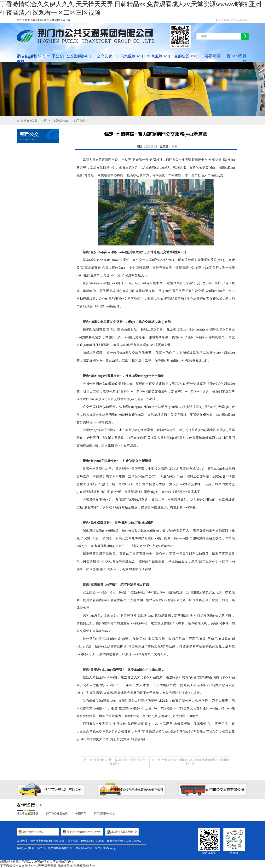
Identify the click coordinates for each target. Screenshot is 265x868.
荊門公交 (79, 121)
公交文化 (105, 56)
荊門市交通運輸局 (57, 814)
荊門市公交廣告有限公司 (225, 790)
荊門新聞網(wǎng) (105, 814)
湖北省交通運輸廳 (27, 814)
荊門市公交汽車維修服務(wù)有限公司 (139, 790)
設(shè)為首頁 (239, 20)
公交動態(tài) (77, 56)
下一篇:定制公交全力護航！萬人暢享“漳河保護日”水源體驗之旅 (190, 762)
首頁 (44, 121)
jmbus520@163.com (92, 841)
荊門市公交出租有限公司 (63, 790)
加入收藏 (224, 20)
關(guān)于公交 (50, 56)
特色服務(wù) (159, 56)
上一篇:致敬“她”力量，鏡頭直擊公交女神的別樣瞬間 (114, 762)
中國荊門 (81, 814)
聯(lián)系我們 (236, 59)
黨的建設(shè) (186, 56)
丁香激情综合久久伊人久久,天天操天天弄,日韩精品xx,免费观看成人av (47, 866)
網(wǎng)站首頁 (26, 59)
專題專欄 (213, 56)
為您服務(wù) (132, 56)
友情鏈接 (26, 805)
